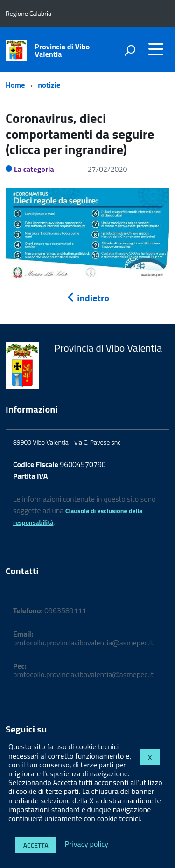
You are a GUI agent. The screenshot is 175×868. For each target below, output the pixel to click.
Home (15, 85)
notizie (49, 85)
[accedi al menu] (156, 49)
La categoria (34, 169)
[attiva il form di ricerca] (130, 50)
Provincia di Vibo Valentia (63, 50)
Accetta (36, 845)
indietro (88, 298)
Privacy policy (87, 844)
